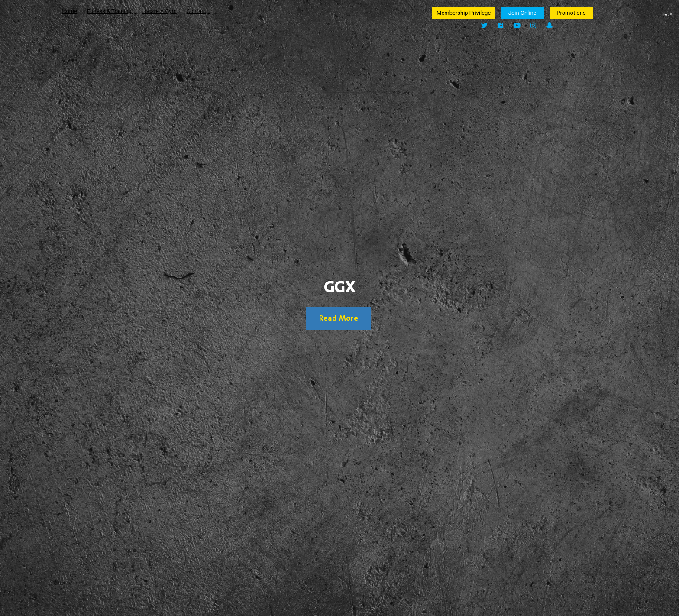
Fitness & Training (112, 11)
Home (70, 11)
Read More (339, 318)
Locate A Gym (159, 11)
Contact (199, 11)
